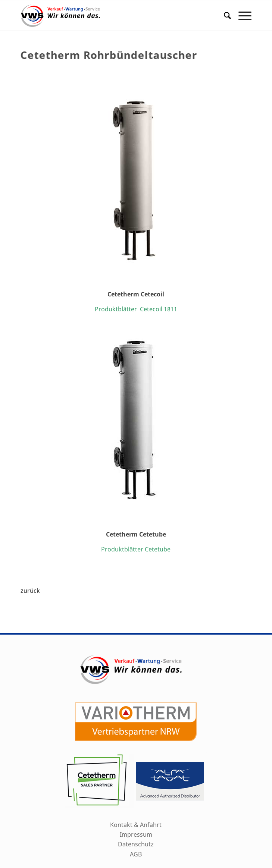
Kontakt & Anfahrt (136, 825)
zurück (30, 591)
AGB (136, 854)
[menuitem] (224, 15)
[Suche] (224, 15)
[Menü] (241, 15)
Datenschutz (136, 844)
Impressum (136, 834)
